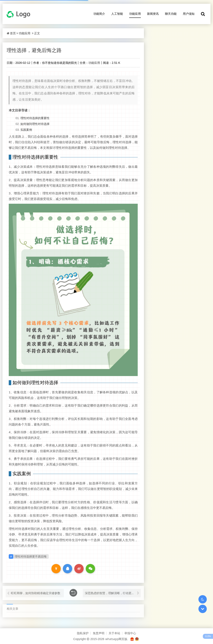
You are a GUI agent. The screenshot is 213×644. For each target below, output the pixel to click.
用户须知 (189, 14)
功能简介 (99, 14)
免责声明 (99, 633)
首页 (13, 33)
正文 (37, 33)
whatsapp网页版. (117, 639)
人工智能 (117, 14)
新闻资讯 (153, 14)
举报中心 (130, 633)
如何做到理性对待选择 (35, 124)
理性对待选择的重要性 (35, 118)
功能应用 (135, 14)
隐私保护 (83, 633)
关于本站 (114, 633)
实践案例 (26, 130)
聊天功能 (171, 14)
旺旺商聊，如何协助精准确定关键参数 (36, 591)
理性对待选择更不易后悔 (31, 556)
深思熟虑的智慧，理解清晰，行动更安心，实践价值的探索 (113, 591)
